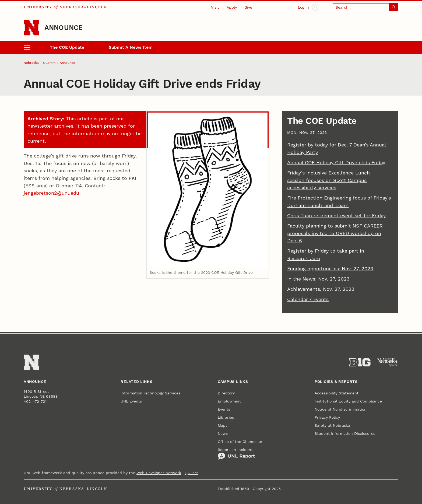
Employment (229, 401)
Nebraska (31, 63)
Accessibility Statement (337, 393)
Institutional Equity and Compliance (348, 401)
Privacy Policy (327, 417)
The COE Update (67, 47)
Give (248, 7)
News (223, 433)
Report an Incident (236, 454)
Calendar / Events (308, 299)
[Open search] (365, 7)
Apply (232, 7)
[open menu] (34, 47)
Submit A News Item (131, 47)
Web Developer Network (159, 473)
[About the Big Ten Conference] (360, 363)
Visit (215, 7)
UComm (49, 63)
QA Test (191, 473)
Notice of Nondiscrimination (341, 409)
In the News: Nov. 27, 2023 (318, 279)
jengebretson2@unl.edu (51, 193)
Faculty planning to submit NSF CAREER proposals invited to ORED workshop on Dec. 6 (335, 233)
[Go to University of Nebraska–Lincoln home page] (31, 27)
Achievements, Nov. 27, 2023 (321, 289)
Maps (223, 425)
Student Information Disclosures (345, 433)
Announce (64, 28)
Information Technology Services (150, 393)
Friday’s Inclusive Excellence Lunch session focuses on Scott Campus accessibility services (328, 180)
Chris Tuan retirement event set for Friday (336, 216)
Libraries (226, 417)
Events (224, 409)
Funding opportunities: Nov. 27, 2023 (330, 269)
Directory (226, 393)
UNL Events (131, 401)
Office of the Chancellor (240, 442)
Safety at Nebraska (332, 425)
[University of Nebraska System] (388, 363)
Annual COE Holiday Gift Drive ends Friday (336, 162)
